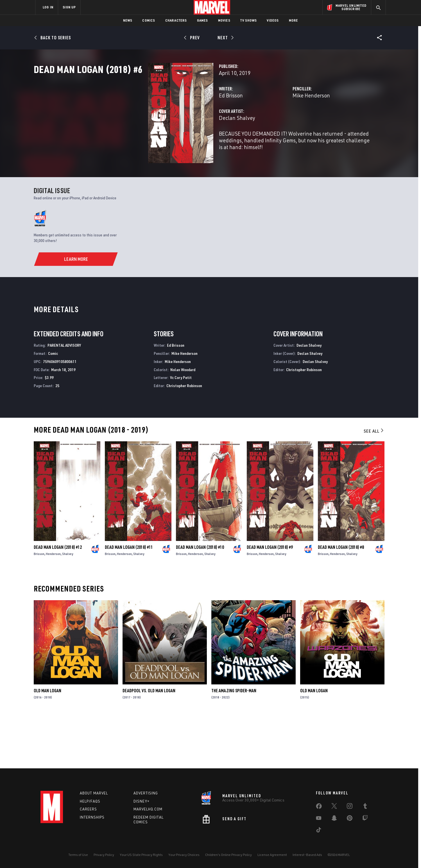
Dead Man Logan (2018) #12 (58, 598)
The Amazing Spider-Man (234, 742)
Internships (92, 817)
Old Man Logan (47, 742)
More (294, 20)
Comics (149, 20)
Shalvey (68, 605)
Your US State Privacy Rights (141, 855)
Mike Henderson (271, 120)
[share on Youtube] (319, 819)
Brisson (39, 605)
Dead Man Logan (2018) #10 (200, 598)
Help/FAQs (90, 801)
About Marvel (94, 793)
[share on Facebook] (319, 807)
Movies (224, 20)
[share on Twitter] (334, 807)
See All (374, 482)
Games (202, 20)
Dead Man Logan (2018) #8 (341, 598)
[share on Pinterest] (350, 819)
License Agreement (272, 855)
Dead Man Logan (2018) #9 (270, 598)
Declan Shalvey (157, 142)
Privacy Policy (104, 855)
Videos (273, 20)
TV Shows (249, 20)
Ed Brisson (151, 120)
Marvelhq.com (148, 809)
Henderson (53, 605)
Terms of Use (78, 855)
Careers (88, 809)
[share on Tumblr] (365, 807)
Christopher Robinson (184, 437)
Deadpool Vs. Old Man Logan (149, 742)
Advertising (146, 793)
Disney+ (142, 801)
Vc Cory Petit (181, 429)
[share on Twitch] (365, 819)
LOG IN (48, 7)
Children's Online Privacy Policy (228, 855)
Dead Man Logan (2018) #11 (129, 598)
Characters (176, 20)
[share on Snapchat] (334, 819)
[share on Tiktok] (319, 831)
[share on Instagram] (350, 807)
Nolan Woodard (183, 420)
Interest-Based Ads (307, 855)
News (128, 20)
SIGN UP (69, 7)
